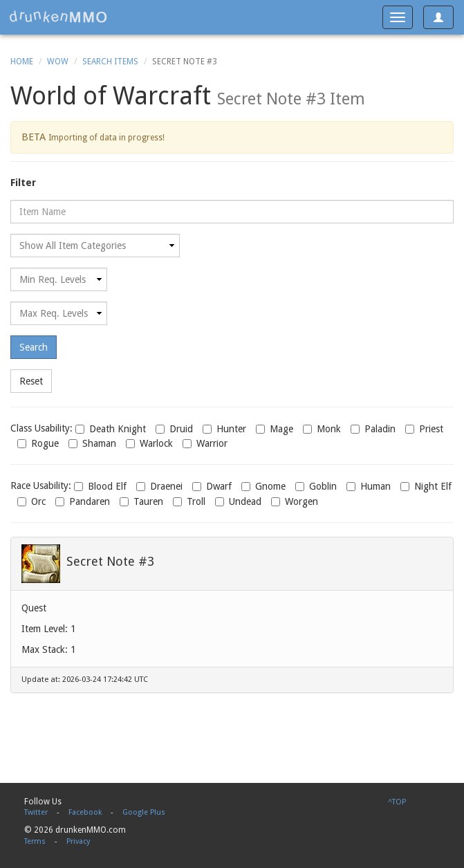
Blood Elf (100, 486)
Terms (35, 841)
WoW (58, 62)
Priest (424, 429)
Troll (189, 501)
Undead (238, 501)
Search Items (110, 62)
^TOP (397, 802)
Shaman (92, 443)
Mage (275, 429)
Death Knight (111, 429)
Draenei (159, 486)
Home (22, 62)
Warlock (149, 443)
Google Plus (144, 812)
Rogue (38, 443)
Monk (322, 429)
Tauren (141, 501)
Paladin (373, 429)
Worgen (295, 501)
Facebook (85, 812)
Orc (31, 501)
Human (369, 486)
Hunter (224, 429)
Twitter (36, 812)
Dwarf (212, 486)
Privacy (78, 841)
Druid (174, 429)
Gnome (263, 486)
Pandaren (83, 501)
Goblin (316, 486)
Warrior (205, 443)
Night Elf (426, 486)
